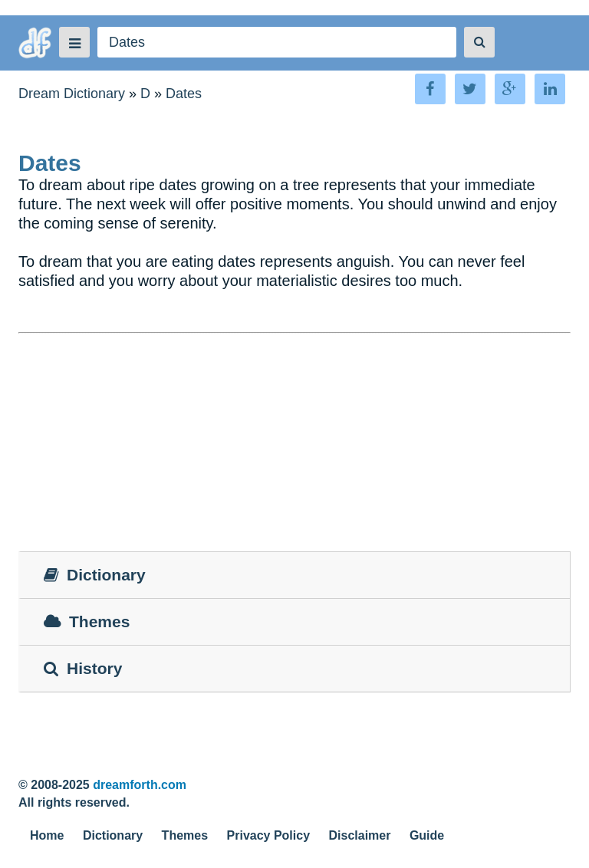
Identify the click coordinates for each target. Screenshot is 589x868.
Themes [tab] (87, 621)
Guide (427, 835)
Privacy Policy (269, 835)
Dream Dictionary (72, 94)
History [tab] (83, 668)
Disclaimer (360, 835)
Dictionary (113, 835)
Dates (184, 94)
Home (47, 835)
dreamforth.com (140, 785)
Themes (185, 835)
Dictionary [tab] (95, 575)
